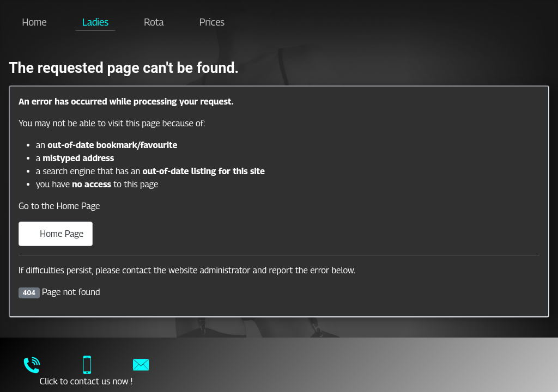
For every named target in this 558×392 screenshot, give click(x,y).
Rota (154, 22)
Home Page (56, 234)
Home (35, 22)
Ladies (95, 22)
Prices (212, 22)
